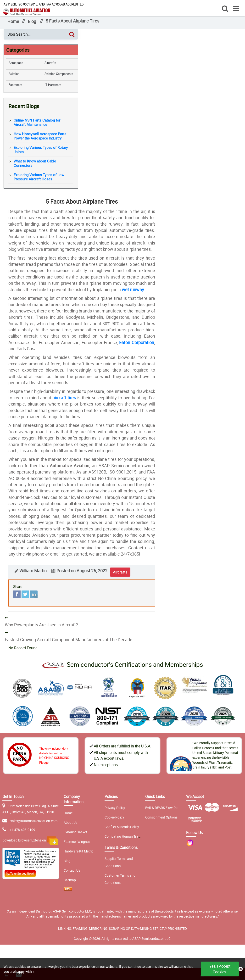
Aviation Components (59, 74)
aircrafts (120, 572)
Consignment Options (161, 817)
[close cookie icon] (241, 969)
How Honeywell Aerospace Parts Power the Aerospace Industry (40, 136)
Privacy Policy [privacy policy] (115, 808)
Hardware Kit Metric (78, 851)
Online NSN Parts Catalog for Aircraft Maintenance (37, 122)
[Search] (72, 34)
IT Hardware (53, 85)
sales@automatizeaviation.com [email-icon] (34, 821)
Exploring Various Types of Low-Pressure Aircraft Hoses (39, 177)
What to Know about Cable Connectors (35, 163)
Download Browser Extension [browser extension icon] (30, 841)
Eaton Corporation (137, 342)
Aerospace (16, 63)
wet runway (133, 290)
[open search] (225, 8)
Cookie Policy (114, 817)
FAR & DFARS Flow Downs (164, 808)
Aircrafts (50, 63)
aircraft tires (64, 398)
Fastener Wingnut (77, 842)
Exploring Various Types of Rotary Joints (41, 150)
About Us (70, 822)
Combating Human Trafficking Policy (132, 836)
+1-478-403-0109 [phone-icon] (22, 830)
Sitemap (70, 880)
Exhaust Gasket (75, 832)
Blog (32, 21)
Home (13, 21)
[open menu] (236, 8)
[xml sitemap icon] (68, 889)
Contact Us (72, 870)
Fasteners (15, 85)
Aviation (14, 74)
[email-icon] (6, 830)
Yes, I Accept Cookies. (220, 969)
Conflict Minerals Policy (122, 827)
